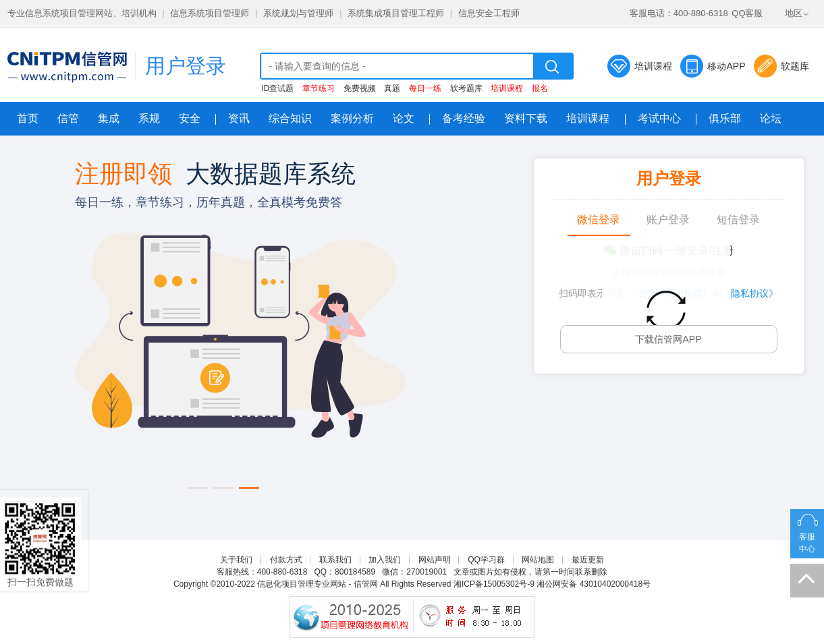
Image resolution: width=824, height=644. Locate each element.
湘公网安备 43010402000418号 (594, 584)
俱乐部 (725, 118)
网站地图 (538, 560)
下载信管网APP (668, 339)
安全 (190, 118)
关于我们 (236, 560)
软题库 (795, 66)
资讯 (239, 118)
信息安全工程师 (489, 13)
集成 (109, 118)
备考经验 (464, 118)
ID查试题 (277, 88)
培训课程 (653, 66)
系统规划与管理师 (298, 13)
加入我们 (385, 560)
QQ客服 (747, 13)
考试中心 (659, 118)
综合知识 (290, 118)
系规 (149, 118)
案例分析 (352, 118)
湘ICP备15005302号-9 (494, 584)
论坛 (771, 118)
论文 (404, 118)
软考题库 (466, 88)
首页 (28, 118)
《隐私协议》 (750, 293)
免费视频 (360, 88)
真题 (392, 88)
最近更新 (588, 560)
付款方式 (286, 560)
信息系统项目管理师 (210, 13)
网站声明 (435, 560)
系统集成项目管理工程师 (396, 13)
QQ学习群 (486, 560)
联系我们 (335, 560)
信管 (68, 118)
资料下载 (526, 118)
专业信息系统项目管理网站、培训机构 (82, 13)
